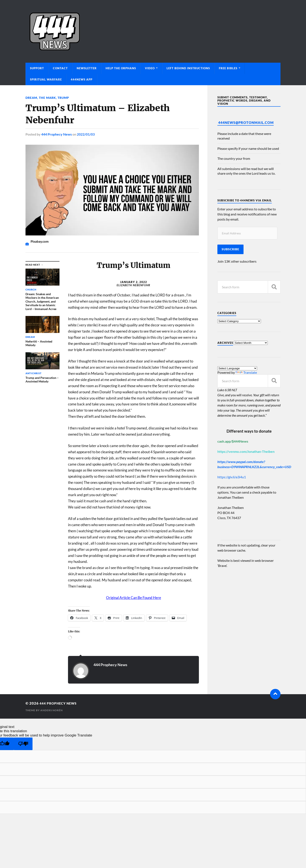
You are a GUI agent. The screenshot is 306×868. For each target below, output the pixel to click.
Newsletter (87, 68)
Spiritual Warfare (46, 79)
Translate (246, 372)
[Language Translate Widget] (237, 368)
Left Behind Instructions (188, 68)
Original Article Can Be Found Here (134, 598)
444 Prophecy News (57, 134)
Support (37, 68)
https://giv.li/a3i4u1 (232, 477)
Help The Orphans (121, 68)
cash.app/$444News (233, 441)
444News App (82, 79)
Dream (31, 98)
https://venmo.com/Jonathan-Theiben (246, 451)
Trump (63, 98)
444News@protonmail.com (246, 122)
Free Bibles (228, 68)
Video (150, 68)
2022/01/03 (86, 134)
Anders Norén (52, 710)
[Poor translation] (23, 744)
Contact (60, 68)
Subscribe (230, 249)
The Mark (47, 98)
